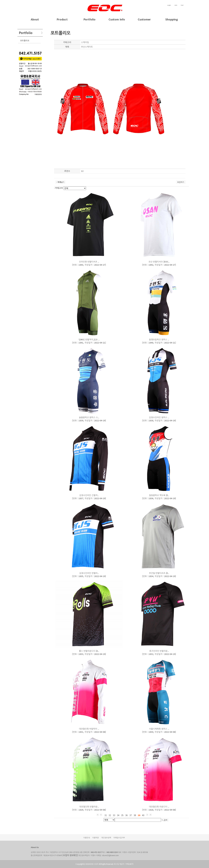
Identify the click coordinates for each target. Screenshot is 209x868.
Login (169, 5)
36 (126, 815)
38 (135, 815)
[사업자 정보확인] (70, 855)
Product (62, 19)
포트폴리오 (25, 40)
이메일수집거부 (119, 838)
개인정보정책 (106, 838)
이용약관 (95, 838)
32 (110, 815)
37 (131, 815)
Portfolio (89, 19)
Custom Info (117, 19)
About (35, 19)
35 (122, 815)
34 (118, 815)
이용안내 (87, 838)
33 (114, 815)
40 (143, 815)
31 (106, 815)
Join (176, 5)
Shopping (172, 19)
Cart (182, 5)
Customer (144, 19)
